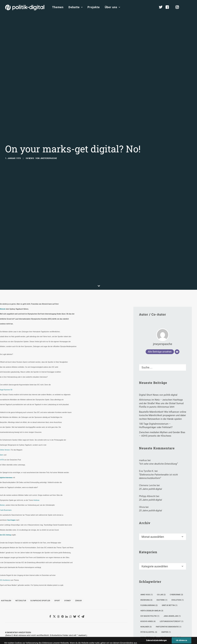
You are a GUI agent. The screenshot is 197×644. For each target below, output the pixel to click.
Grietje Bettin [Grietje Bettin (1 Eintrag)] (170, 538)
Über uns (112, 7)
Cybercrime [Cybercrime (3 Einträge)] (176, 527)
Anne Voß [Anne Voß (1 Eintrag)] (147, 527)
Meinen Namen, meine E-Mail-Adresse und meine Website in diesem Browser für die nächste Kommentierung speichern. (64, 629)
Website (95, 612)
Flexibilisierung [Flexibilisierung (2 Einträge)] (149, 538)
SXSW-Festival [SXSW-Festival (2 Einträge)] (148, 570)
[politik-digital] (25, 7)
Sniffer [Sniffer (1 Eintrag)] (166, 565)
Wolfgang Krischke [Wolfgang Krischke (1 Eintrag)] (171, 570)
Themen (58, 7)
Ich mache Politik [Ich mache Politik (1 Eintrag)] (150, 549)
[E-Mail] (177, 284)
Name (10, 612)
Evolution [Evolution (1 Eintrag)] (178, 533)
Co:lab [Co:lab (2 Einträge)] (161, 527)
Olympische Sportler (40, 533)
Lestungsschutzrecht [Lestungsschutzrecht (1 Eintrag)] (172, 554)
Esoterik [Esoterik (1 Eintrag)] (162, 533)
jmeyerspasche (49, 125)
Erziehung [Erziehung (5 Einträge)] (146, 533)
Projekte (94, 7)
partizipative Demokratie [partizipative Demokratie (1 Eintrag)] (169, 559)
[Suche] (163, 300)
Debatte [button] (75, 7)
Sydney (68, 533)
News (31, 125)
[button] (190, 7)
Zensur (78, 533)
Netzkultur (21, 533)
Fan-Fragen (11, 453)
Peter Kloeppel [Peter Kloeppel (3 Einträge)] (149, 565)
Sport (57, 533)
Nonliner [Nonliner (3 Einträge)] (146, 559)
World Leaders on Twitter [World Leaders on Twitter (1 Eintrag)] (154, 575)
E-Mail (53, 612)
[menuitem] (58, 7)
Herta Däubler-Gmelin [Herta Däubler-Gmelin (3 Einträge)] (152, 543)
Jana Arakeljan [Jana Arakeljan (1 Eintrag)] (172, 549)
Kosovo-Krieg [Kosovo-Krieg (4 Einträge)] (148, 554)
